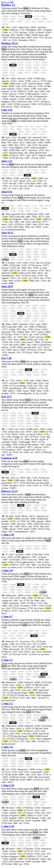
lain (47, 52)
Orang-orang (7, 195)
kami (19, 200)
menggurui (11, 200)
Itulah (33, 118)
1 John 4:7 (7, 617)
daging (48, 164)
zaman (10, 11)
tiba (42, 238)
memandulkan (40, 54)
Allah (39, 116)
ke (19, 13)
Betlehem (36, 8)
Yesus (20, 8)
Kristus (49, 663)
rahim (23, 49)
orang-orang (39, 11)
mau (4, 200)
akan (10, 116)
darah (28, 164)
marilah (37, 620)
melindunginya (8, 794)
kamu (49, 198)
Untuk (15, 295)
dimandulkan (28, 52)
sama (26, 407)
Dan (9, 364)
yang (20, 47)
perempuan (21, 236)
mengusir (39, 200)
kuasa (33, 116)
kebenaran (6, 300)
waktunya (13, 238)
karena (39, 47)
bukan (18, 164)
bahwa (30, 244)
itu (12, 113)
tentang (44, 297)
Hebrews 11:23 (9, 491)
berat (9, 244)
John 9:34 (7, 192)
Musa (18, 361)
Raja (15, 11)
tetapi (47, 238)
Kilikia (43, 400)
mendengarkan (13, 303)
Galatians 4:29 (9, 458)
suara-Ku (25, 303)
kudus (30, 121)
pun (17, 574)
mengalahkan (42, 750)
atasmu (23, 116)
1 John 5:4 (7, 747)
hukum (23, 405)
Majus (48, 11)
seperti (32, 407)
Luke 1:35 (7, 110)
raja (37, 290)
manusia (45, 244)
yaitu (24, 297)
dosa (39, 198)
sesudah (5, 241)
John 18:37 (7, 286)
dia (26, 791)
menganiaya (7, 464)
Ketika (5, 236)
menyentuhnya (39, 794)
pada (4, 11)
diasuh (20, 364)
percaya (22, 663)
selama (44, 364)
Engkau (24, 290)
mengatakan (33, 292)
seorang (12, 236)
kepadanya (40, 113)
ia (31, 59)
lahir (26, 8)
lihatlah (30, 11)
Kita (4, 789)
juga (7, 54)
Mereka (5, 164)
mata (48, 361)
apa (9, 750)
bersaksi (36, 297)
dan (35, 49)
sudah (37, 238)
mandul (24, 54)
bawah (35, 402)
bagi (16, 407)
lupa (28, 241)
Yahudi (17, 195)
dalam (32, 576)
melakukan (30, 541)
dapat (4, 59)
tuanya (32, 497)
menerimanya (39, 59)
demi (18, 57)
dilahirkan (11, 246)
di (30, 8)
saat (8, 461)
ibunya (30, 49)
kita (43, 405)
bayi (22, 500)
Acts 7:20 (6, 358)
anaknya (13, 241)
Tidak (4, 574)
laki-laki (24, 167)
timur (8, 13)
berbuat (43, 574)
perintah (32, 502)
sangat (35, 361)
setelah (14, 8)
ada (9, 47)
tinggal (23, 576)
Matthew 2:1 (8, 5)
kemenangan (23, 753)
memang (47, 47)
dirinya (5, 57)
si (21, 794)
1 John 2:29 (8, 535)
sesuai (17, 405)
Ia (24, 538)
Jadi (18, 290)
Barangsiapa (41, 57)
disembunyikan (39, 494)
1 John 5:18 (8, 785)
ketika (20, 494)
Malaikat (6, 113)
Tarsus (37, 400)
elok (41, 361)
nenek (30, 405)
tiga (50, 364)
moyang (37, 405)
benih (11, 576)
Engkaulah (17, 292)
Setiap (15, 300)
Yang (45, 116)
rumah (29, 364)
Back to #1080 (7, 2)
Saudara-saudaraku (10, 620)
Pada (4, 361)
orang (14, 47)
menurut (33, 461)
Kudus (5, 116)
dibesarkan (7, 402)
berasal (32, 300)
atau (33, 164)
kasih (21, 622)
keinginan (40, 164)
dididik (25, 402)
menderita (45, 236)
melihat (46, 497)
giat (11, 407)
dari (3, 13)
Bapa (4, 668)
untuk (20, 238)
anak (16, 461)
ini (22, 59)
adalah (23, 121)
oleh (37, 52)
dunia (22, 246)
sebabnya (41, 118)
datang (14, 13)
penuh (27, 198)
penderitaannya (42, 241)
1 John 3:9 (7, 571)
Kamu (15, 198)
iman (9, 494)
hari (3, 410)
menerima (12, 59)
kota (17, 402)
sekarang (12, 466)
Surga (32, 57)
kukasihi (29, 620)
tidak (25, 47)
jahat (24, 794)
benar (34, 538)
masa (9, 361)
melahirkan (32, 236)
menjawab (18, 113)
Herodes (22, 11)
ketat (11, 405)
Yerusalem (26, 13)
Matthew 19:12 (9, 43)
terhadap (23, 502)
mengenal (46, 625)
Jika (3, 538)
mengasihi (6, 622)
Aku (47, 292)
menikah (32, 47)
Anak (48, 118)
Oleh (4, 494)
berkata (31, 113)
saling (48, 620)
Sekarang (6, 8)
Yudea (46, 8)
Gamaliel (42, 402)
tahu (14, 538)
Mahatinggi (7, 118)
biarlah (26, 59)
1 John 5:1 (7, 660)
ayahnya (37, 364)
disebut (45, 121)
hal (18, 59)
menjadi (5, 407)
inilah (21, 295)
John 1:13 (7, 161)
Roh (47, 113)
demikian (12, 49)
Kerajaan (25, 57)
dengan (33, 198)
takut (16, 502)
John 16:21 (7, 233)
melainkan (33, 167)
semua (44, 407)
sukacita (22, 244)
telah (4, 246)
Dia (7, 543)
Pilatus (5, 290)
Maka (24, 200)
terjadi (5, 466)
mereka (31, 200)
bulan (4, 367)
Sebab (4, 47)
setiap (11, 541)
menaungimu (24, 118)
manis (39, 500)
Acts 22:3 (6, 397)
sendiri (12, 57)
